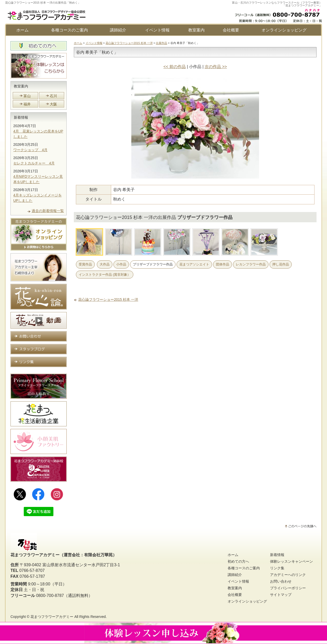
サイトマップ (281, 595)
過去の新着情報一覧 (48, 211)
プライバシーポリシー (288, 588)
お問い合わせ (281, 581)
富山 (27, 96)
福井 (27, 104)
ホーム (22, 30)
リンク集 (277, 568)
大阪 (53, 104)
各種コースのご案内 (69, 30)
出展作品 (161, 43)
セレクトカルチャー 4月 (34, 163)
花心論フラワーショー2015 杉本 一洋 (129, 43)
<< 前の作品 (175, 67)
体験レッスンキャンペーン (291, 561)
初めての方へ (238, 561)
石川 (53, 96)
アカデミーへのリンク (288, 575)
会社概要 (231, 30)
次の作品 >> (216, 67)
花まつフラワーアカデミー (52, 617)
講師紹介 (118, 30)
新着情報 (21, 117)
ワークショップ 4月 (30, 150)
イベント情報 (157, 30)
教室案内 (196, 30)
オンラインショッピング (284, 30)
